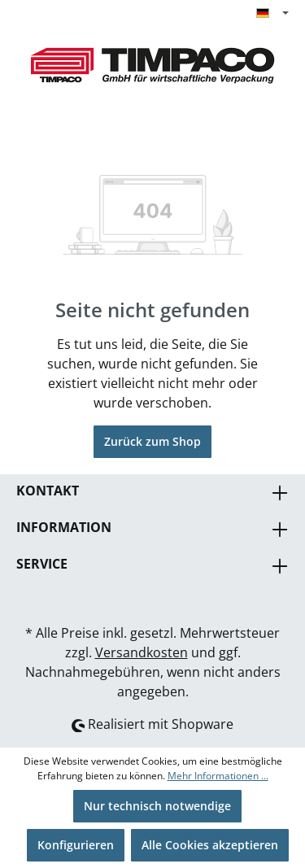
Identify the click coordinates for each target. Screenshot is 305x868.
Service (42, 564)
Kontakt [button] (152, 492)
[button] (152, 529)
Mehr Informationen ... (218, 776)
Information (64, 527)
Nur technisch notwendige (157, 806)
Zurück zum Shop (152, 441)
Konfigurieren (76, 845)
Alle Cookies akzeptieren (210, 845)
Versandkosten (142, 652)
